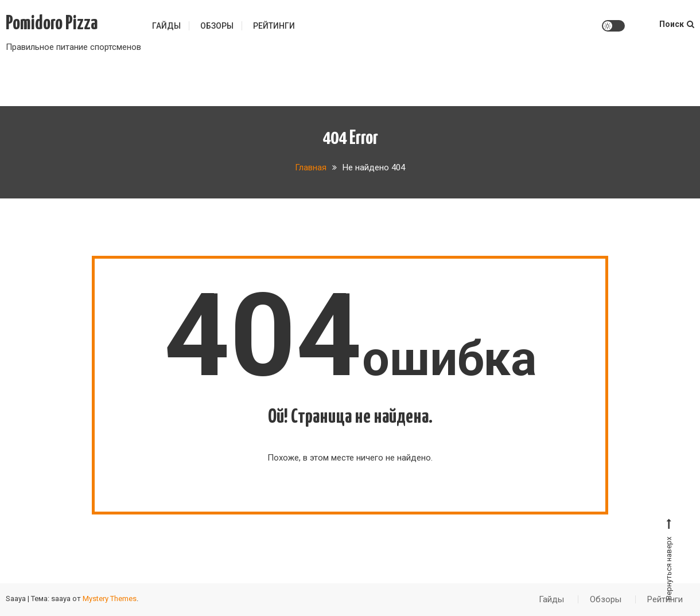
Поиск (677, 24)
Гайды (166, 26)
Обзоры (217, 26)
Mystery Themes (110, 599)
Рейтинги (274, 26)
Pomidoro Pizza (52, 24)
